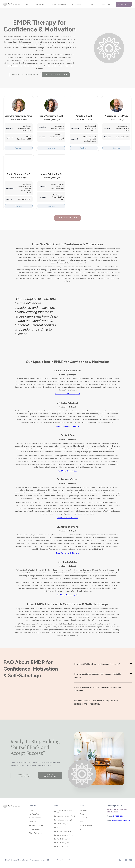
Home (27, 4)
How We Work (40, 4)
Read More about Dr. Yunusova (67, 426)
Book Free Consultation (56, 75)
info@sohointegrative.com (121, 820)
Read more (19, 148)
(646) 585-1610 (118, 816)
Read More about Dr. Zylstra (67, 595)
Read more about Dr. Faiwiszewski (68, 394)
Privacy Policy (56, 860)
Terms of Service (68, 860)
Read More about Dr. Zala (67, 471)
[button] (78, 4)
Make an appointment (67, 218)
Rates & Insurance (59, 4)
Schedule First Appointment (25, 75)
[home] (12, 4)
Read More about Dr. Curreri (67, 518)
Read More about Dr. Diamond (68, 553)
